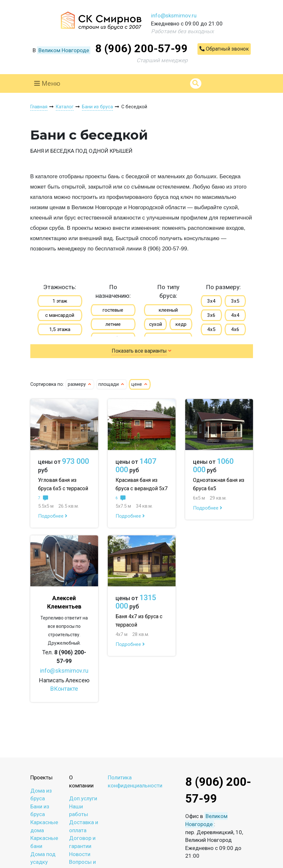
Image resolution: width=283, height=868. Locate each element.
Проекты (41, 777)
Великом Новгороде (64, 50)
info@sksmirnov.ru (174, 15)
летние (113, 324)
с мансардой (60, 315)
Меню (47, 83)
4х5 (211, 329)
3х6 (211, 315)
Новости (80, 854)
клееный (168, 310)
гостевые (113, 310)
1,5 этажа (60, 329)
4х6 (235, 329)
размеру (80, 384)
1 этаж (60, 301)
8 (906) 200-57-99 (141, 48)
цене (140, 384)
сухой (156, 324)
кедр (181, 324)
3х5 (235, 301)
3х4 (211, 301)
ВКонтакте (64, 689)
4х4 (235, 315)
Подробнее (53, 516)
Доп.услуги (83, 798)
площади (112, 384)
